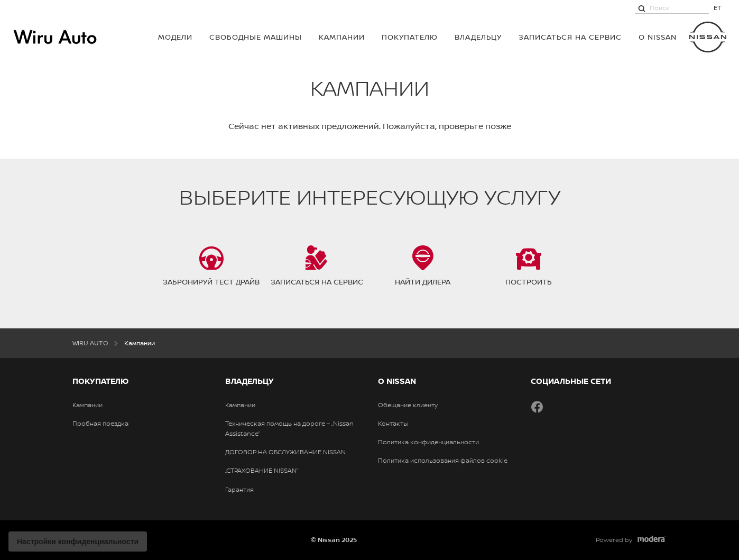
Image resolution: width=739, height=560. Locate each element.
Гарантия (239, 490)
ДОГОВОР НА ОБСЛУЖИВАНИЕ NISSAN (285, 452)
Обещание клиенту (408, 405)
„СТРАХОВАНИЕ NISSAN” (262, 471)
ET (718, 8)
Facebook (537, 407)
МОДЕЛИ (175, 37)
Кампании (342, 37)
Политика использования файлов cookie (443, 461)
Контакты (393, 424)
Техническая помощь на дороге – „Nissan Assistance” (289, 429)
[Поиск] (642, 8)
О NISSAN (658, 37)
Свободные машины (256, 37)
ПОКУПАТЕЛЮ (410, 37)
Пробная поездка (100, 424)
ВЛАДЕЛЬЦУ (478, 37)
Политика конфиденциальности (428, 442)
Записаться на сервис (570, 37)
